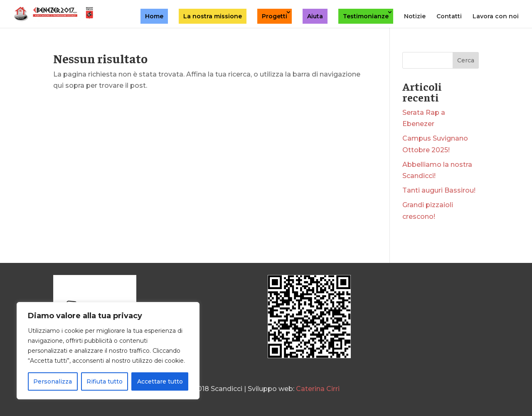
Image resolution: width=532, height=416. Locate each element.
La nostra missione (213, 16)
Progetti (275, 16)
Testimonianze (366, 16)
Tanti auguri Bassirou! (439, 190)
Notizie (415, 17)
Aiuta (315, 16)
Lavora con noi (496, 17)
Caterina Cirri (318, 389)
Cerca (466, 60)
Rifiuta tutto (105, 381)
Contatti (449, 17)
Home (154, 16)
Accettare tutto (160, 381)
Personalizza (53, 381)
